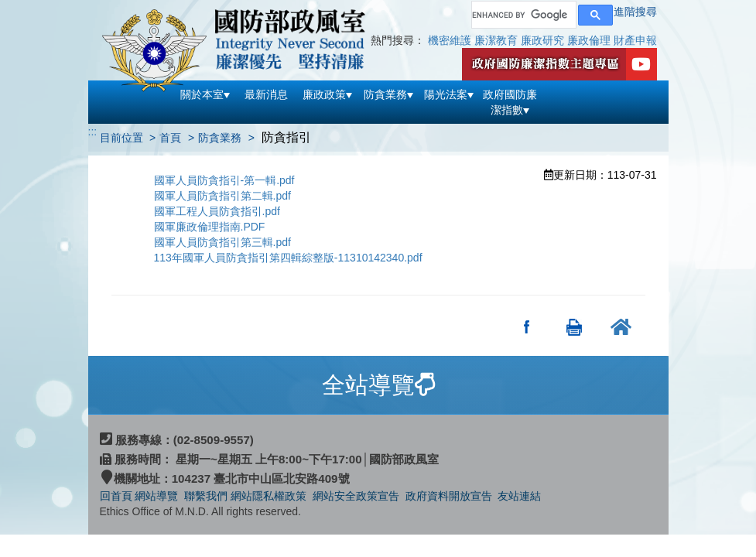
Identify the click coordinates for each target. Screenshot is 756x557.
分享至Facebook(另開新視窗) (527, 326)
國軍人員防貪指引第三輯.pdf (222, 242)
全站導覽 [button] (378, 385)
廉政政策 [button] (327, 94)
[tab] (378, 385)
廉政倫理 (589, 40)
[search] (522, 15)
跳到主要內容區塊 (43, 8)
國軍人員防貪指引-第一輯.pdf (224, 180)
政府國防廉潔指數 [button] (510, 102)
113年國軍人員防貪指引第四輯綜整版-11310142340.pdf (288, 258)
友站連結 (519, 496)
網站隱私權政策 (269, 496)
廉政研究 (542, 40)
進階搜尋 (635, 12)
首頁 (170, 138)
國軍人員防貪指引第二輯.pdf (222, 196)
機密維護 (450, 40)
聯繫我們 (206, 496)
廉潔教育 (496, 40)
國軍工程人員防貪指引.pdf (217, 211)
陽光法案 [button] (449, 94)
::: (93, 132)
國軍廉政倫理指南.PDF (210, 227)
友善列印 (575, 326)
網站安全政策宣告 (356, 496)
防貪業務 (220, 138)
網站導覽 (158, 496)
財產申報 (635, 40)
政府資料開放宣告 (449, 496)
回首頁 (116, 496)
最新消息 (266, 94)
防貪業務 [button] (388, 94)
